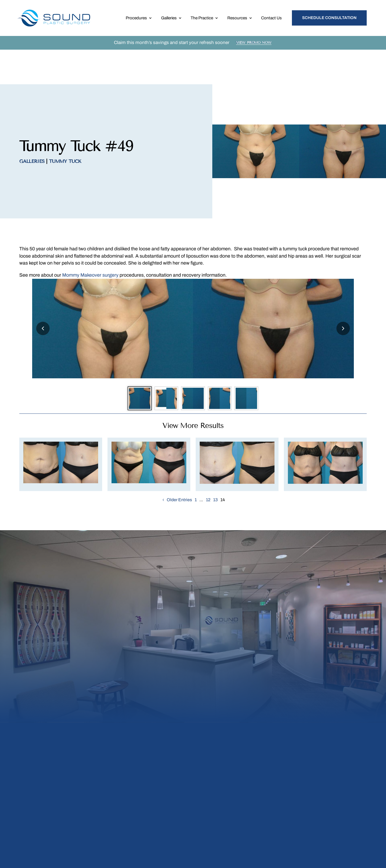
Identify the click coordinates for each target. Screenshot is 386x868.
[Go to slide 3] (193, 368)
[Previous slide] (43, 297)
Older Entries (179, 471)
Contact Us (271, 19)
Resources (237, 19)
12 (208, 471)
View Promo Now (254, 45)
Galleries (169, 19)
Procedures (136, 19)
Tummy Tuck (65, 130)
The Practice (202, 19)
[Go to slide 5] (252, 368)
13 (215, 471)
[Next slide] (343, 297)
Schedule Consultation (329, 19)
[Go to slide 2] (164, 368)
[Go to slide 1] (134, 368)
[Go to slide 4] (222, 368)
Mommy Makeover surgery (90, 243)
